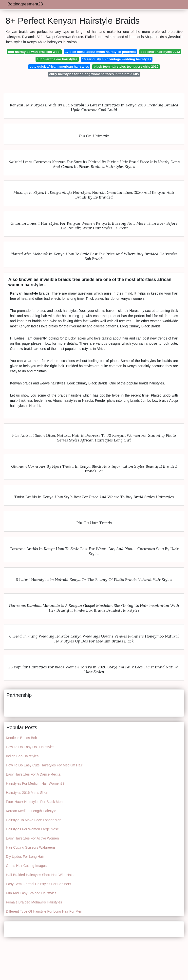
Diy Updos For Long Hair (25, 857)
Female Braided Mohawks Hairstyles (34, 902)
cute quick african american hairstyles (59, 67)
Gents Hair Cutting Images (26, 866)
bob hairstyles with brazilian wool (34, 52)
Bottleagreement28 (25, 4)
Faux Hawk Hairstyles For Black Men (34, 802)
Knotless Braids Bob (21, 738)
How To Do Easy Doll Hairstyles (30, 747)
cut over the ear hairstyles (57, 59)
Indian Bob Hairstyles (22, 756)
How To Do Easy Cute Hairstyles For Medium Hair (44, 765)
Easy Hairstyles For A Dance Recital (34, 774)
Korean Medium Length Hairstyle (31, 811)
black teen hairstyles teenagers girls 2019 (126, 67)
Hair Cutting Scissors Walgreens (31, 847)
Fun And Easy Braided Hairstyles (31, 893)
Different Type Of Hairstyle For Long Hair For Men (44, 911)
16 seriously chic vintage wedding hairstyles (117, 59)
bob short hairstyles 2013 (160, 52)
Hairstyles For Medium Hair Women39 (35, 783)
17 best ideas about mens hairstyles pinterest (100, 52)
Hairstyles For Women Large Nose (32, 829)
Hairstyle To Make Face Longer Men (34, 820)
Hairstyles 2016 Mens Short (27, 793)
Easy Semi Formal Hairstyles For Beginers (38, 884)
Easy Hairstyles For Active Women (32, 838)
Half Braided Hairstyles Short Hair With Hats (40, 875)
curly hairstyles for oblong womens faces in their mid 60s (94, 74)
